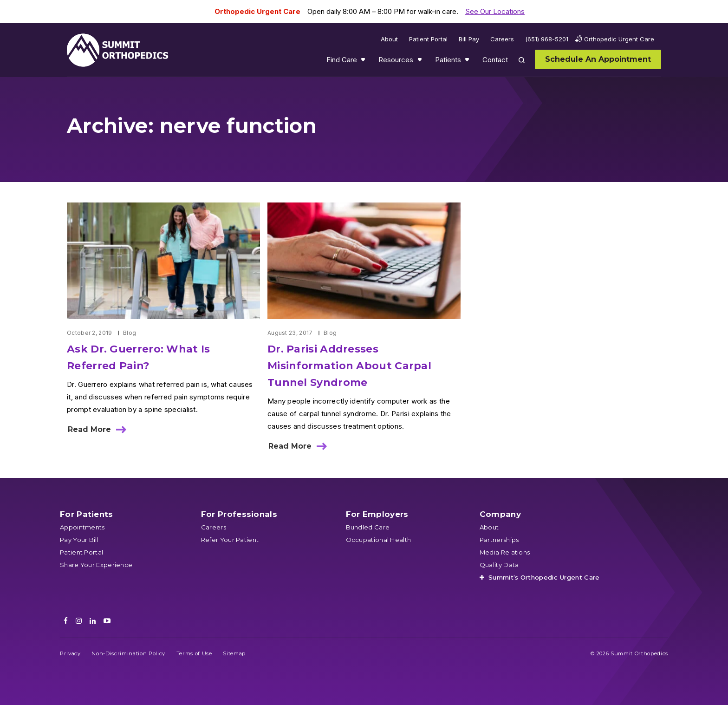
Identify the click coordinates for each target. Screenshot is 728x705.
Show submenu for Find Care (364, 62)
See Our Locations (495, 11)
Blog (130, 333)
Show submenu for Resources (421, 62)
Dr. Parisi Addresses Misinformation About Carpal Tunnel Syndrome (349, 366)
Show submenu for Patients (468, 62)
